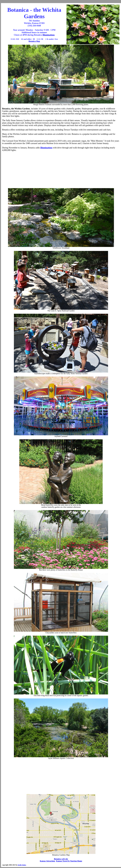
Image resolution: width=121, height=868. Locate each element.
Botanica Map (34, 41)
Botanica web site (61, 859)
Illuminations (49, 35)
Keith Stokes (22, 865)
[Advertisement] (61, 170)
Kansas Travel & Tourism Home (69, 861)
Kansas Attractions (48, 861)
